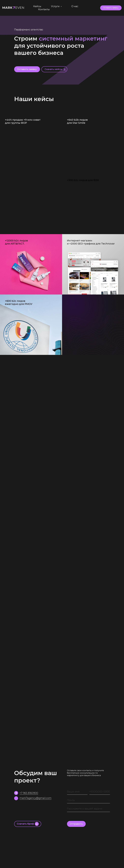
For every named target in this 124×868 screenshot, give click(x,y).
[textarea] (88, 809)
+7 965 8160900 (29, 793)
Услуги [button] (56, 6)
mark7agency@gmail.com (36, 798)
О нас (75, 6)
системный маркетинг (73, 39)
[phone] (100, 792)
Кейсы (37, 6)
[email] (88, 800)
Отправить (76, 824)
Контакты (44, 9)
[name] (77, 792)
